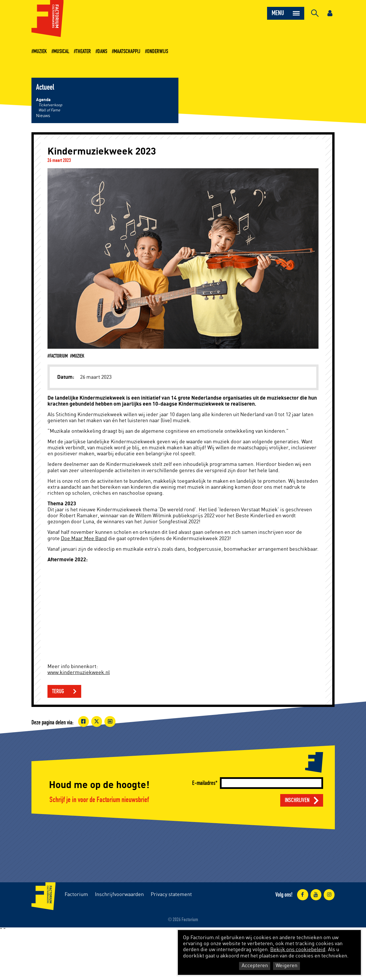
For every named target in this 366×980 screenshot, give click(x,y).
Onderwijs (158, 51)
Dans (102, 51)
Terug (58, 691)
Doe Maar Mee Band (84, 539)
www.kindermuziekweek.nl (79, 673)
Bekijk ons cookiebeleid (298, 950)
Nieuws (43, 116)
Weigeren (287, 966)
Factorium (76, 895)
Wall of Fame (49, 110)
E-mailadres (204, 783)
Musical (61, 51)
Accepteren (255, 966)
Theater (83, 51)
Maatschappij (127, 51)
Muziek (40, 51)
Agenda (43, 100)
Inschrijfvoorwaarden (119, 895)
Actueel (45, 87)
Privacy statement (171, 895)
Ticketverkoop (50, 105)
